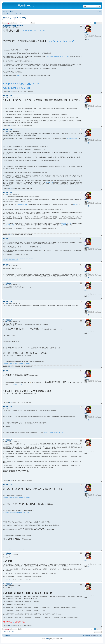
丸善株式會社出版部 (9, 225)
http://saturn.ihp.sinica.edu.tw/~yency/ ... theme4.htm (16, 363)
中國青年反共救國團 (22, 204)
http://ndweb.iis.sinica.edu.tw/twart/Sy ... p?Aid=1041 (16, 512)
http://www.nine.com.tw (45, 247)
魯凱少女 (19, 75)
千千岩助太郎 (49, 182)
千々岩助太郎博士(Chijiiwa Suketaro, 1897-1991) (57, 56)
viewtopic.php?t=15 (17, 384)
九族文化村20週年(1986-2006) (14, 18)
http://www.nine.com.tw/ (34, 31)
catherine (10, 20)
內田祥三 (64, 225)
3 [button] (99, 23)
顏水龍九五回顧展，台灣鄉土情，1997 (54, 432)
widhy (14, 20)
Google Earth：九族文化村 (17, 88)
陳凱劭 (86, 33)
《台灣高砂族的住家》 (66, 223)
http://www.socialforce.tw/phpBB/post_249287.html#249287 (18, 258)
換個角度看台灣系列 (72, 138)
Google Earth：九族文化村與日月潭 (21, 84)
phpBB (48, 638)
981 (88, 35)
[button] (101, 23)
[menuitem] (12, 11)
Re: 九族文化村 (8, 95)
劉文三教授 (76, 204)
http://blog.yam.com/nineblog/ (11, 260)
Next (14, 622)
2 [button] (97, 23)
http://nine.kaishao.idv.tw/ (61, 41)
